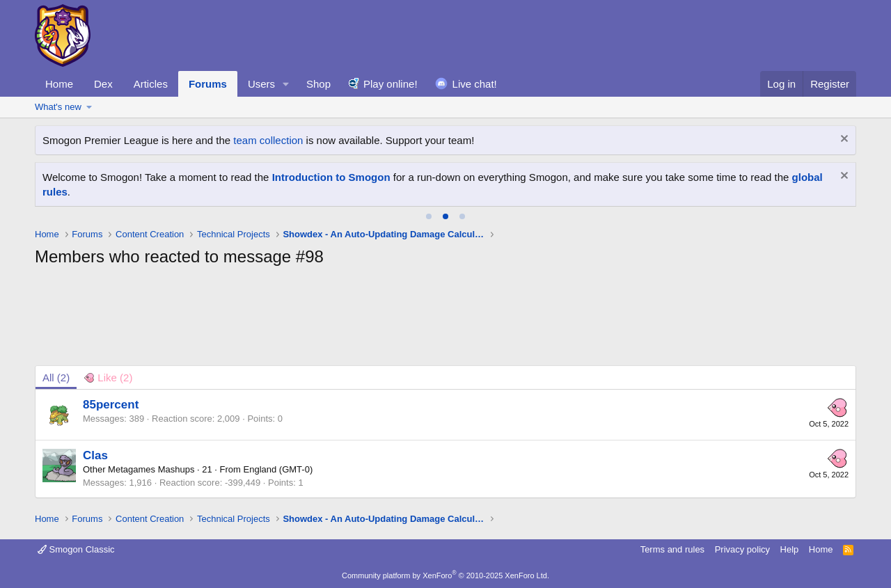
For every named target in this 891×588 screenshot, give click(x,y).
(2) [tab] (56, 378)
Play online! (391, 84)
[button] (286, 84)
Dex (103, 84)
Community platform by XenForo (445, 575)
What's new (58, 107)
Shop (318, 84)
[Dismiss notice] (843, 140)
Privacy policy (742, 549)
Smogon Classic (76, 549)
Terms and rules (672, 549)
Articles (151, 84)
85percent (111, 405)
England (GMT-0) (278, 469)
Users (261, 84)
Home (59, 84)
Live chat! (475, 84)
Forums (208, 84)
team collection (268, 140)
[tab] (429, 216)
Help (790, 549)
